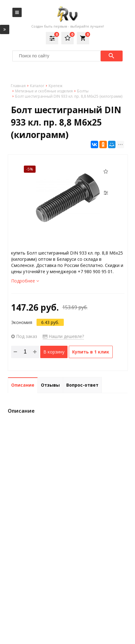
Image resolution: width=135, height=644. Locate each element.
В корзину (54, 352)
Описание (23, 385)
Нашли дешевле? (63, 336)
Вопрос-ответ (82, 385)
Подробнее (25, 281)
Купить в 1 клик (91, 352)
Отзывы (50, 385)
